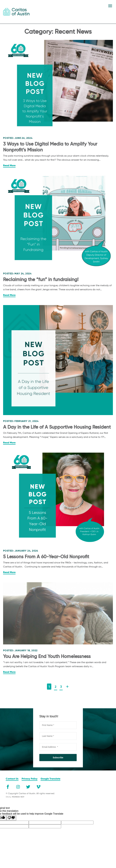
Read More (9, 166)
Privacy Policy (30, 779)
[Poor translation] (11, 818)
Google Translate (50, 779)
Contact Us (12, 779)
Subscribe (58, 758)
